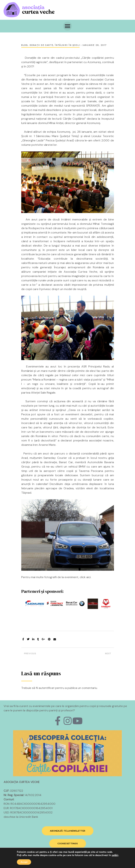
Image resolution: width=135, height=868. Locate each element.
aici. (89, 577)
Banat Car (66, 462)
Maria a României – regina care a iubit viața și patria (67, 380)
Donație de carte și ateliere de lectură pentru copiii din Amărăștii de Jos (92, 654)
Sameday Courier (55, 458)
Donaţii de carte (41, 45)
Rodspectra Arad (40, 228)
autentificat (47, 688)
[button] (68, 26)
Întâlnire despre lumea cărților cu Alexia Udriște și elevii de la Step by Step (44, 654)
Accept (24, 862)
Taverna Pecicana (91, 471)
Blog (25, 45)
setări (115, 855)
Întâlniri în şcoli (67, 45)
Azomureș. (94, 123)
